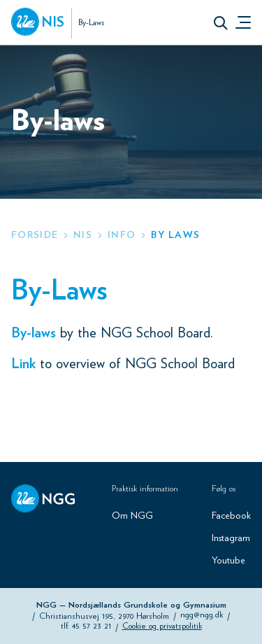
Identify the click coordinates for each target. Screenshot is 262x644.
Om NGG (132, 516)
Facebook (231, 516)
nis (83, 235)
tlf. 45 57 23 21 (86, 626)
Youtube (228, 561)
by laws (175, 235)
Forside (35, 235)
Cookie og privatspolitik (162, 626)
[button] (220, 22)
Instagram (231, 538)
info (122, 235)
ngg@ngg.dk (202, 615)
